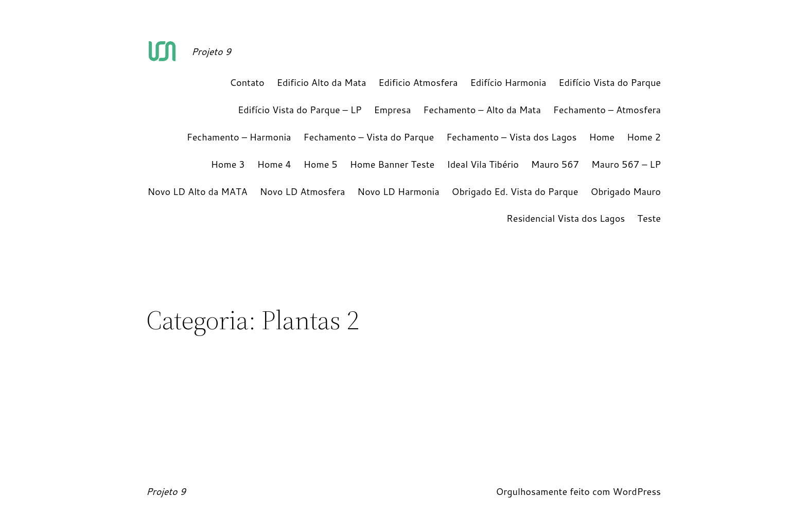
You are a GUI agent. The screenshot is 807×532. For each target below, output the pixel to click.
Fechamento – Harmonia (239, 137)
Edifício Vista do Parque (610, 82)
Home (602, 137)
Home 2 (644, 137)
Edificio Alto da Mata (322, 82)
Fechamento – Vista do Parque (369, 137)
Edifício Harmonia (508, 82)
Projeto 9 (211, 51)
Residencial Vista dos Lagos (566, 218)
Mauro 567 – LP (626, 164)
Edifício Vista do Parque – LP (300, 110)
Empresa (392, 110)
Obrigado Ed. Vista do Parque (515, 191)
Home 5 (321, 164)
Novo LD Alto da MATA (197, 191)
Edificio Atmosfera (418, 82)
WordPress (637, 491)
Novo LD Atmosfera (303, 191)
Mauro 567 (555, 164)
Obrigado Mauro (626, 191)
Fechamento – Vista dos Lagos (511, 137)
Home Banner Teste (392, 164)
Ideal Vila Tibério (483, 164)
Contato (247, 82)
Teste (649, 218)
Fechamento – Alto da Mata (482, 110)
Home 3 (228, 164)
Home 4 (274, 164)
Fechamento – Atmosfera (607, 110)
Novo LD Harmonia (398, 191)
